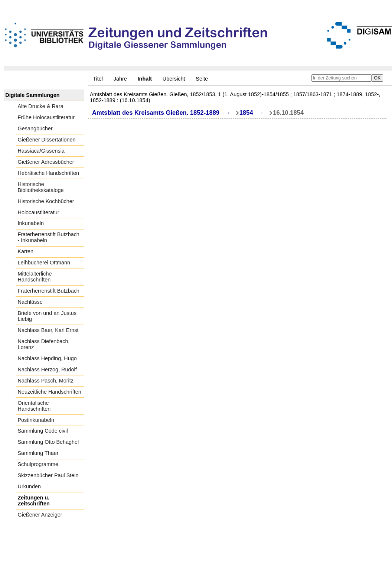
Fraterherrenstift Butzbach (49, 291)
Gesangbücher (35, 128)
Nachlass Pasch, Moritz (46, 381)
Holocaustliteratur (39, 212)
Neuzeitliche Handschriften (50, 392)
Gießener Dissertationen (47, 140)
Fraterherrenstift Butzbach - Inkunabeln (49, 237)
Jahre (120, 79)
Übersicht (174, 79)
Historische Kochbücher (46, 201)
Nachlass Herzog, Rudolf (47, 369)
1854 (246, 113)
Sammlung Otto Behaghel (48, 442)
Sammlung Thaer (38, 453)
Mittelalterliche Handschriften (35, 277)
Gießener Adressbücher (46, 162)
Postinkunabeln (36, 420)
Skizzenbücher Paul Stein (48, 475)
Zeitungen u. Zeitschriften (34, 501)
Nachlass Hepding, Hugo (47, 358)
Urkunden (29, 486)
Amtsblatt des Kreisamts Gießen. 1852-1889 (156, 113)
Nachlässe (30, 302)
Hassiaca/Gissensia (41, 151)
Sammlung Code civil (43, 431)
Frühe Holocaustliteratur (46, 117)
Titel (98, 79)
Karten (26, 251)
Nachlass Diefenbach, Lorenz (44, 344)
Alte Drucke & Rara (41, 106)
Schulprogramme (38, 464)
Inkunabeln (31, 223)
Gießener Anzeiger (40, 515)
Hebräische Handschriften (49, 173)
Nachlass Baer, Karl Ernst (48, 330)
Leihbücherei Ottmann (44, 263)
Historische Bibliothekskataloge (41, 187)
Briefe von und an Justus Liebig (47, 316)
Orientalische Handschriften (34, 406)
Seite (202, 79)
